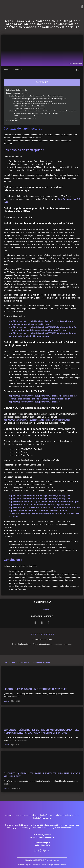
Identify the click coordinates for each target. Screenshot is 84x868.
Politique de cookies (39, 865)
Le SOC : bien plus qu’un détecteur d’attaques (36, 689)
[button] (82, 7)
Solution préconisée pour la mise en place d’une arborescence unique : (37, 96)
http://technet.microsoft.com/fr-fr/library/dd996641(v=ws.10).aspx (39, 496)
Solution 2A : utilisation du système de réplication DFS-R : (34, 101)
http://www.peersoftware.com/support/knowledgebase (34, 402)
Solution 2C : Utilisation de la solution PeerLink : (31, 108)
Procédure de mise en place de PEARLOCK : (32, 106)
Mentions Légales (24, 865)
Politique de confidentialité (57, 865)
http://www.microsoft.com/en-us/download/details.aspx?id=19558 (40, 505)
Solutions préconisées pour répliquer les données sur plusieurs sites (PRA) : (39, 99)
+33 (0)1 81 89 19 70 (42, 845)
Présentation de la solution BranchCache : (31, 116)
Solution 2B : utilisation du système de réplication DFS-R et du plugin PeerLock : (41, 104)
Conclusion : (13, 121)
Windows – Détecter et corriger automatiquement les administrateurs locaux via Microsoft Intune (42, 731)
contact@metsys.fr (42, 843)
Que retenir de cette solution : (27, 118)
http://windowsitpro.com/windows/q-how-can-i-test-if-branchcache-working (44, 508)
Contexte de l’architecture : (19, 90)
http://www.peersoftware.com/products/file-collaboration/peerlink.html (37, 420)
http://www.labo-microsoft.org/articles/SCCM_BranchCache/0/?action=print (44, 502)
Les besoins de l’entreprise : (19, 93)
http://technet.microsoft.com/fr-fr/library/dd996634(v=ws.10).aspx (39, 499)
